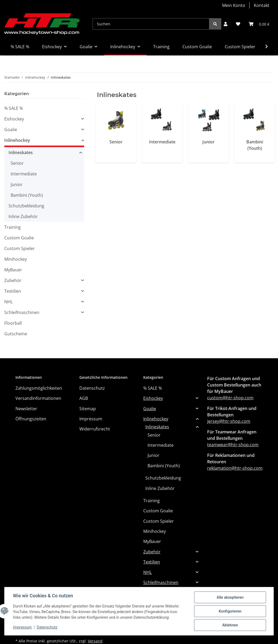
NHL (9, 302)
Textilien (13, 291)
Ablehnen (230, 625)
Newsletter (26, 409)
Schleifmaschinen (22, 312)
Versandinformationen (38, 398)
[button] (226, 24)
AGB (84, 398)
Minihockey (16, 259)
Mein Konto (234, 5)
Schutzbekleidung (26, 206)
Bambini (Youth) (255, 145)
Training (13, 227)
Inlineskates (21, 152)
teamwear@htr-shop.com (233, 445)
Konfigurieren (230, 611)
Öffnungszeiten (31, 419)
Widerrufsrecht (95, 429)
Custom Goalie (19, 238)
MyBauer (13, 270)
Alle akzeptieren (230, 597)
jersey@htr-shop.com (229, 421)
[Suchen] (151, 24)
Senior (116, 142)
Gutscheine (16, 334)
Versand (95, 641)
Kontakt (262, 5)
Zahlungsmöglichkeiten (39, 388)
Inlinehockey (17, 140)
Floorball (13, 323)
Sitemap (88, 409)
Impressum (91, 419)
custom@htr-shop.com (230, 398)
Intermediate (162, 142)
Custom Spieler (20, 248)
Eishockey (14, 119)
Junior (209, 142)
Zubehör (13, 280)
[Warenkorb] (259, 24)
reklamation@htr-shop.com (235, 468)
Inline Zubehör (23, 216)
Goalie (11, 130)
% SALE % (14, 108)
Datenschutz (92, 388)
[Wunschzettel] (238, 24)
